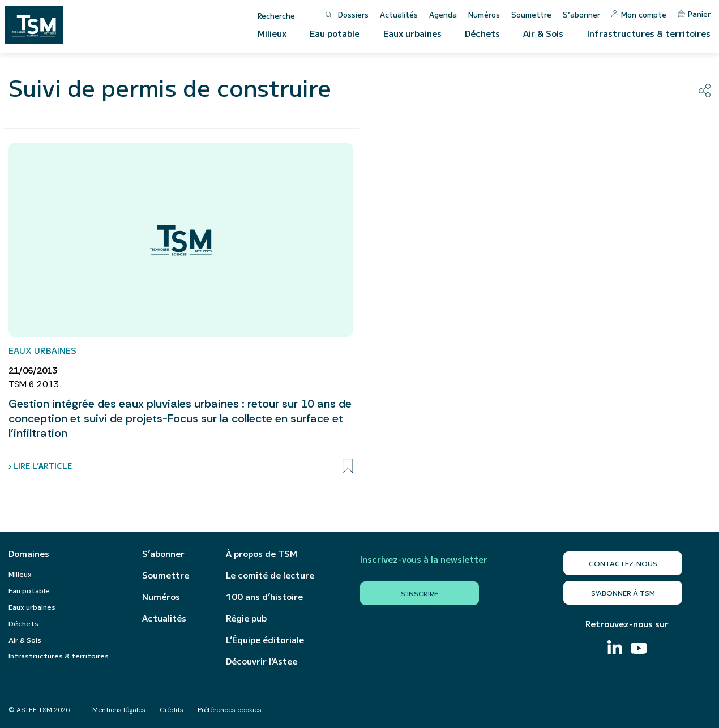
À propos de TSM (262, 554)
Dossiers (353, 14)
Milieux (272, 33)
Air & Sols (543, 33)
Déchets (482, 33)
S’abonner (581, 14)
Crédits (172, 710)
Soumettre (531, 14)
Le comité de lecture (270, 575)
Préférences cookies (230, 710)
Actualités (399, 14)
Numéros (484, 14)
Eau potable (335, 33)
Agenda (443, 14)
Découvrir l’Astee (262, 661)
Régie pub (246, 618)
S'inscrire (420, 593)
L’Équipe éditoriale (265, 640)
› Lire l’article (40, 466)
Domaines (29, 554)
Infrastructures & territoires (649, 33)
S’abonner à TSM (623, 592)
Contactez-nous (623, 563)
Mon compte (639, 14)
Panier (694, 14)
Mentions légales (119, 710)
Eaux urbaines (412, 33)
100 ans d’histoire (264, 597)
